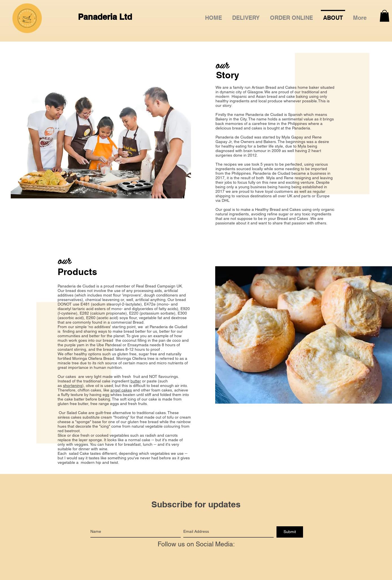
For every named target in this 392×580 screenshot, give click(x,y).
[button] (291, 15)
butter (136, 381)
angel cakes (121, 390)
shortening (73, 386)
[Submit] (290, 532)
